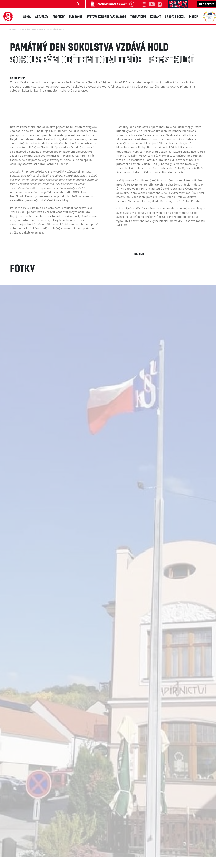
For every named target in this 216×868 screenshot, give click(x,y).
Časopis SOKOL (175, 16)
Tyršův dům (138, 16)
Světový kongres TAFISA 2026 (106, 16)
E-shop (193, 16)
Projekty (59, 16)
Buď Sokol (76, 16)
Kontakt (155, 16)
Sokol (27, 16)
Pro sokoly (207, 4)
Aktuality (42, 16)
